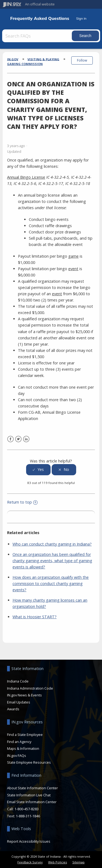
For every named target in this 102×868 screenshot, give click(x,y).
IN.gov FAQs (17, 756)
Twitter (18, 439)
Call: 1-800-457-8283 (23, 809)
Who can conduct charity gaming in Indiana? (52, 544)
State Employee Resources (29, 762)
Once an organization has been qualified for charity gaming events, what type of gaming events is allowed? (52, 561)
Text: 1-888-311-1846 (24, 816)
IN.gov (13, 59)
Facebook (10, 439)
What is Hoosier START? (35, 617)
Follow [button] (82, 60)
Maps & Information (23, 748)
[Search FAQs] (38, 36)
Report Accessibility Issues (29, 841)
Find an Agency (19, 742)
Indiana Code (18, 681)
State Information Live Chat (29, 795)
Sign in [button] (81, 18)
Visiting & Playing (43, 59)
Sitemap (78, 862)
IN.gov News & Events (24, 695)
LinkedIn (26, 439)
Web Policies (58, 862)
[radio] (38, 470)
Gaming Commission (25, 64)
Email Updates (19, 702)
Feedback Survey (30, 862)
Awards (13, 709)
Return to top (22, 502)
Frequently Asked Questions (40, 18)
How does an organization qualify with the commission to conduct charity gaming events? (51, 584)
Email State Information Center (32, 802)
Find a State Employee (25, 735)
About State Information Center (33, 788)
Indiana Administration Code (30, 688)
